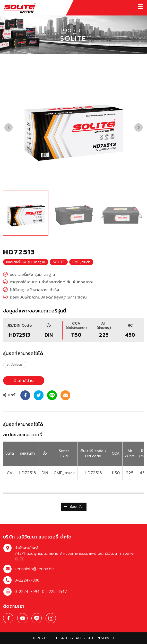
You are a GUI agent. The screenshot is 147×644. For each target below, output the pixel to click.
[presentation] (8, 127)
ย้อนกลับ (73, 507)
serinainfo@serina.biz (34, 569)
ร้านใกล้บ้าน (24, 381)
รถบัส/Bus (15, 364)
